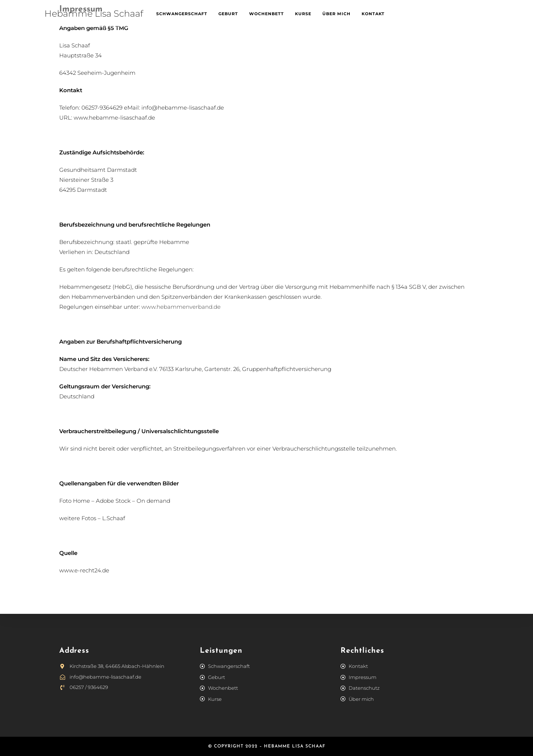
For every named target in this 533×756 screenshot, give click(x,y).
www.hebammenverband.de (181, 307)
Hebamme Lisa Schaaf (94, 14)
